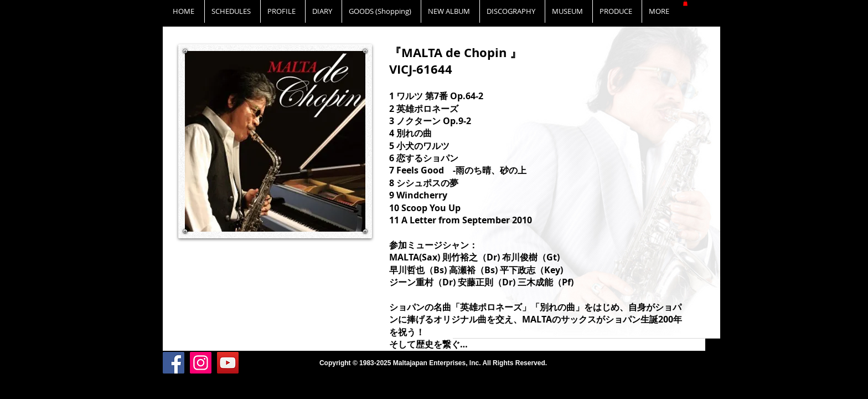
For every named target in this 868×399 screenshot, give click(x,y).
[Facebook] (174, 363)
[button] (685, 3)
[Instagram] (201, 363)
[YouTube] (228, 363)
